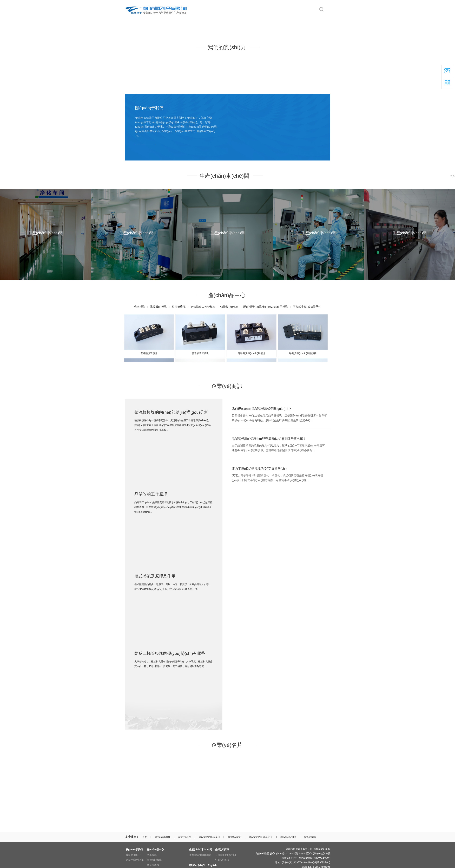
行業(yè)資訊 (222, 860)
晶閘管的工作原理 (151, 494)
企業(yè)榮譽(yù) (135, 860)
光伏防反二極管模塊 (203, 307)
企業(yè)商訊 (249, 17)
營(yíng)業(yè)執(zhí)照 (318, 853)
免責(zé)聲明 (262, 853)
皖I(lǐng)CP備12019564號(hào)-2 (287, 853)
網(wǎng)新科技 (163, 837)
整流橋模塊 (179, 307)
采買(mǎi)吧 (310, 837)
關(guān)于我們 (162, 17)
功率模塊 (139, 307)
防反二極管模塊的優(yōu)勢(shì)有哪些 (170, 653)
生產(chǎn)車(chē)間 (224, 17)
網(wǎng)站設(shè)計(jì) (261, 837)
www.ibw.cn (323, 858)
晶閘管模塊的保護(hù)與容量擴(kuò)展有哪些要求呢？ (269, 439)
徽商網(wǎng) (235, 837)
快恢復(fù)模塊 (229, 307)
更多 (453, 176)
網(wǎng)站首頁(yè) (136, 17)
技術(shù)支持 (289, 858)
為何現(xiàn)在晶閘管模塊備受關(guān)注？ (262, 409)
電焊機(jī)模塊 (158, 307)
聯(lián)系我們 (279, 17)
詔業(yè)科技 (185, 837)
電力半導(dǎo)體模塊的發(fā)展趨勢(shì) (259, 469)
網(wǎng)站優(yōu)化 (209, 837)
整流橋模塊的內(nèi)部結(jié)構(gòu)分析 (171, 412)
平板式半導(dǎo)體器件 (307, 307)
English (304, 17)
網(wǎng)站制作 (288, 837)
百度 (144, 837)
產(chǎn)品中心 (192, 17)
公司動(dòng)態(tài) (226, 855)
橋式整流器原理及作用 (155, 576)
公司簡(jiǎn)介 (133, 855)
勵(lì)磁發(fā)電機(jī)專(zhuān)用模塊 (266, 307)
